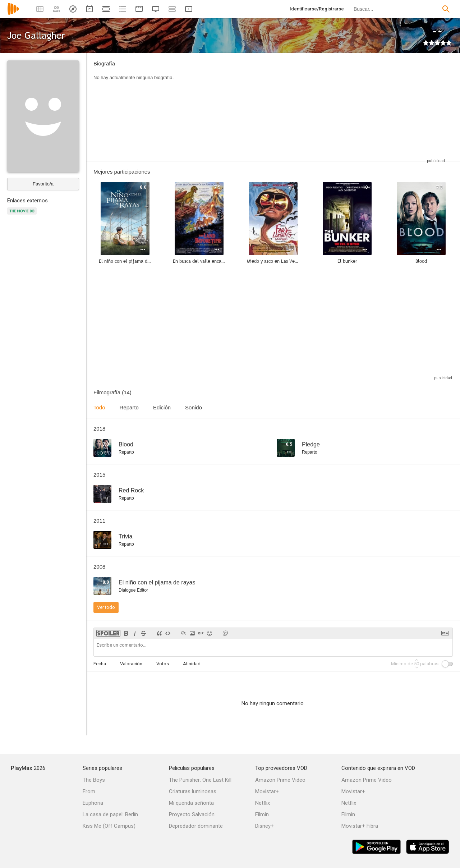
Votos (163, 664)
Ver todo (106, 607)
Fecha (100, 664)
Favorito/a (43, 184)
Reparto (129, 407)
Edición (162, 407)
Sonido (194, 407)
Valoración (131, 664)
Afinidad (192, 664)
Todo (99, 407)
